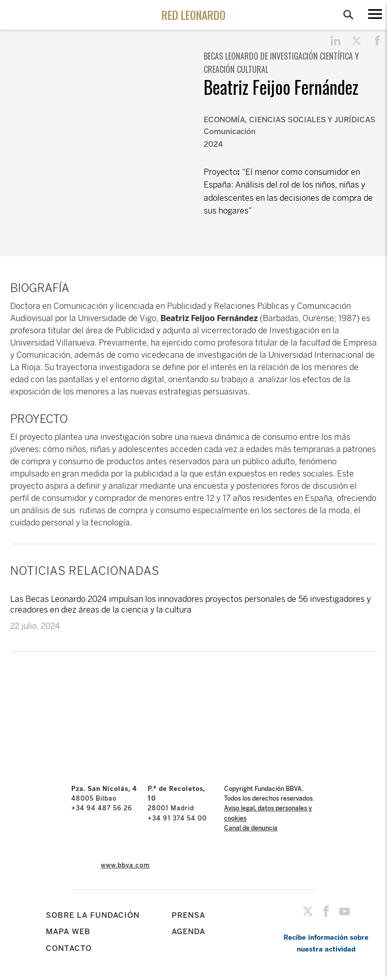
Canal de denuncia (251, 828)
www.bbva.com (125, 865)
